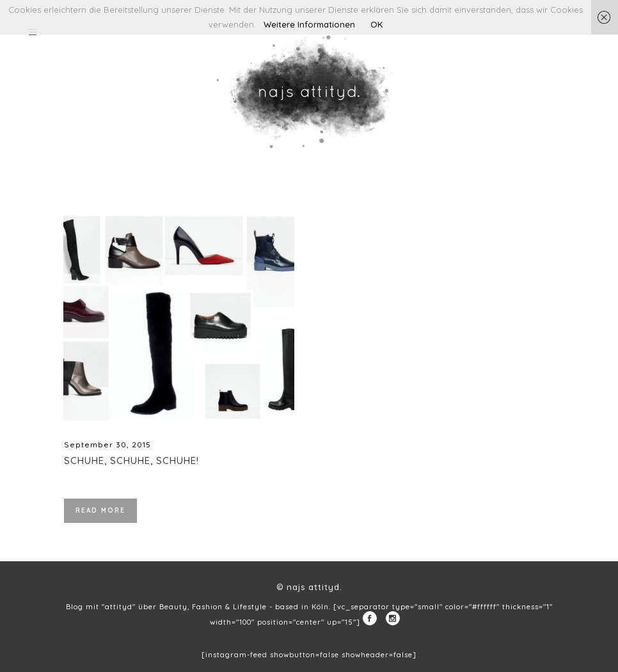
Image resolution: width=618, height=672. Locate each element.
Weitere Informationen (309, 24)
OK (376, 24)
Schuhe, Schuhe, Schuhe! (131, 460)
